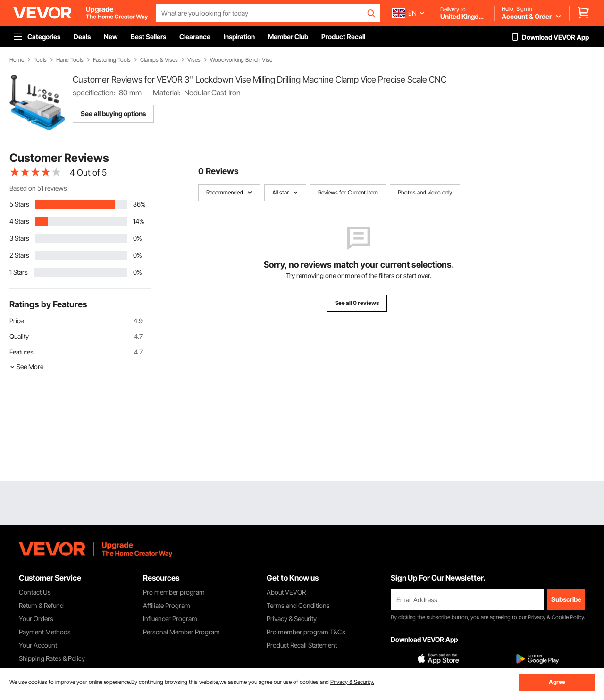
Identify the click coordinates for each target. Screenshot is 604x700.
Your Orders (36, 619)
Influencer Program (170, 619)
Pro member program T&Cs (306, 632)
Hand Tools (70, 60)
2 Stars (19, 255)
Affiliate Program (167, 605)
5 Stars (19, 204)
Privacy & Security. (352, 682)
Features (21, 352)
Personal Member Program (181, 632)
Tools (40, 60)
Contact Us (35, 592)
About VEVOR (286, 592)
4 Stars (19, 221)
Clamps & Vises (159, 60)
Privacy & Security (292, 619)
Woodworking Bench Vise (241, 60)
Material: (167, 93)
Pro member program (174, 592)
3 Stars (19, 238)
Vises (194, 60)
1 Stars (19, 272)
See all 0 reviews (357, 303)
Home (17, 60)
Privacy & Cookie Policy (556, 617)
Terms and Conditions (298, 605)
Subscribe (566, 599)
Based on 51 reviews (38, 188)
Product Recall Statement (302, 645)
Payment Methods (45, 632)
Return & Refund (41, 605)
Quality (19, 336)
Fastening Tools (112, 60)
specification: (94, 93)
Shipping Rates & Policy (52, 658)
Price (17, 321)
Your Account (38, 645)
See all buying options (113, 114)
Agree (557, 682)
